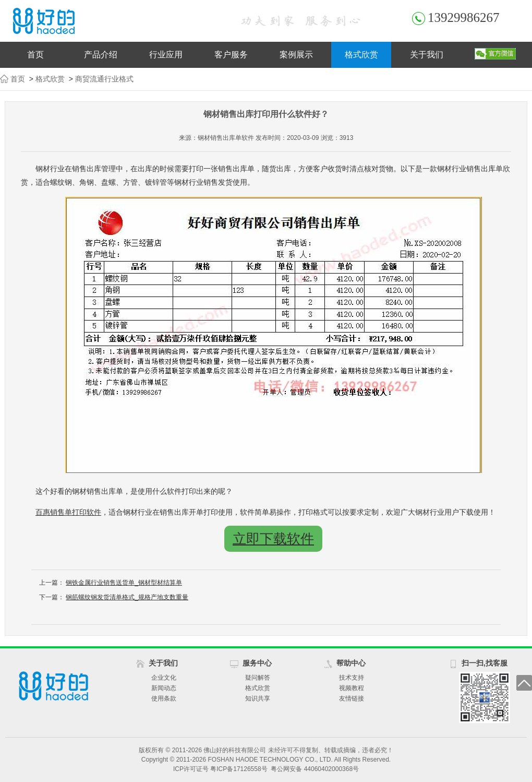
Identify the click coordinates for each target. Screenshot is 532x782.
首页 (35, 55)
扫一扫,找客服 (485, 663)
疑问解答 (258, 678)
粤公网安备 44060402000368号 (315, 769)
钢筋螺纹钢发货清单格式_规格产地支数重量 (127, 597)
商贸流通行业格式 (104, 79)
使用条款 (164, 698)
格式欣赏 (361, 55)
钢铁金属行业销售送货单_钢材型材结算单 (124, 583)
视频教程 (352, 688)
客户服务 (231, 55)
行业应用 (166, 55)
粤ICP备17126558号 (239, 769)
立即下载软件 (273, 539)
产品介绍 (101, 55)
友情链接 (352, 698)
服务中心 (257, 663)
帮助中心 (351, 663)
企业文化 (164, 678)
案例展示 (296, 55)
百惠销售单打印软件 (68, 512)
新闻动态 (164, 688)
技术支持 (352, 678)
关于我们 (427, 55)
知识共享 (258, 698)
